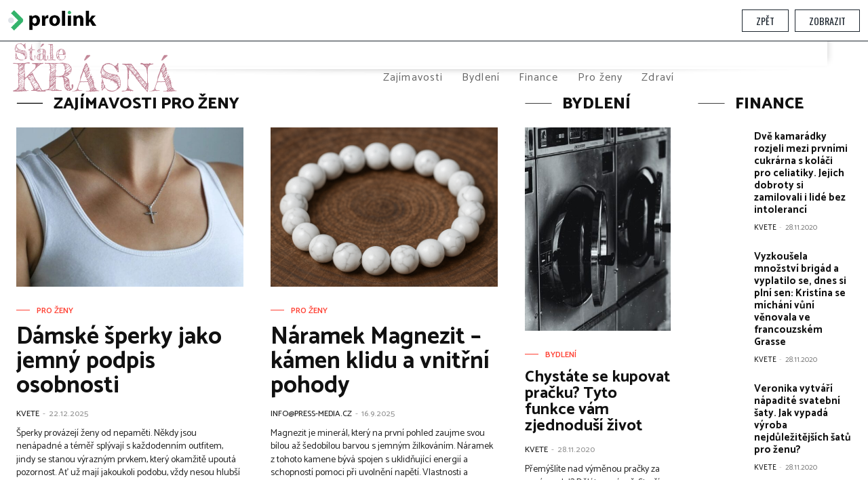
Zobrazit (827, 21)
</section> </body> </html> (434, 261)
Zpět (765, 21)
